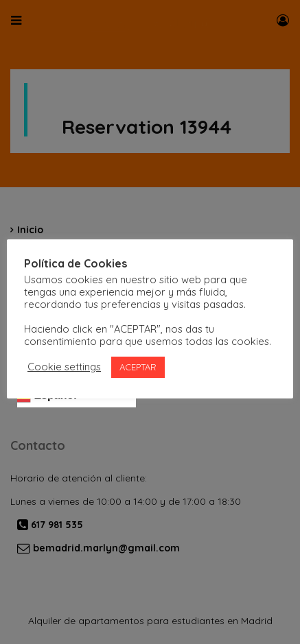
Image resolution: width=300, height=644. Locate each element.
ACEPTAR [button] (138, 367)
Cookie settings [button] (64, 367)
